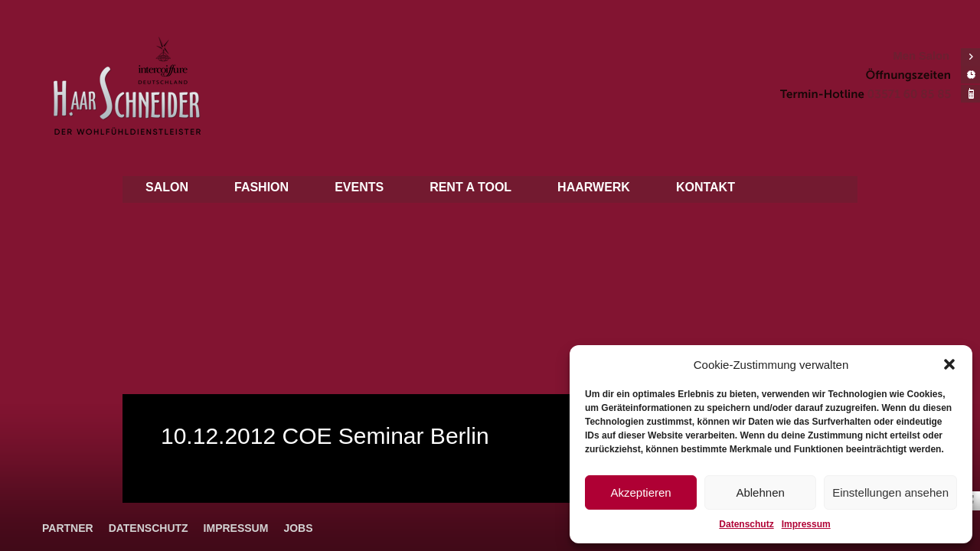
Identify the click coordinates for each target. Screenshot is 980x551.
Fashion (261, 187)
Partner (68, 528)
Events (359, 187)
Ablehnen (760, 492)
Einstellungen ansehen (890, 492)
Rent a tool (470, 187)
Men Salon (921, 56)
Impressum (806, 524)
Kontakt (706, 187)
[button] (949, 364)
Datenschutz (746, 524)
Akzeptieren (640, 492)
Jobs (298, 528)
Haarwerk (594, 187)
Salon (167, 187)
